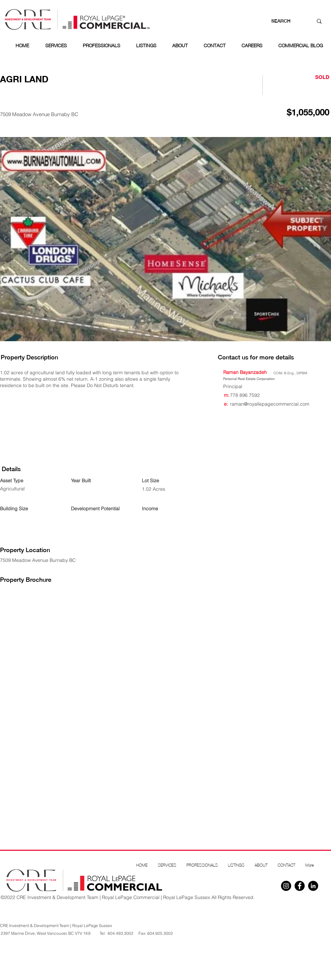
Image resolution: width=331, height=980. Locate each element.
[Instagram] (286, 886)
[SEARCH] (285, 21)
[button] (165, 239)
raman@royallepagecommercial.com (270, 404)
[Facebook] (300, 886)
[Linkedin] (313, 886)
